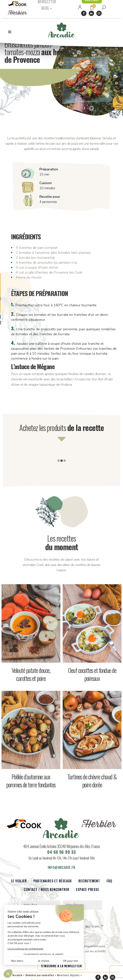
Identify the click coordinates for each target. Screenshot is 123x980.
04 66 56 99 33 (61, 854)
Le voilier (19, 883)
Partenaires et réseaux (53, 883)
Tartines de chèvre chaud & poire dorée (92, 781)
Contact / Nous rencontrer (47, 892)
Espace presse (87, 892)
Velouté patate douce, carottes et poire (31, 674)
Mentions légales (68, 977)
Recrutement (89, 883)
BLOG (45, 8)
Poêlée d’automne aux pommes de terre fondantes (31, 781)
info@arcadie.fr (62, 870)
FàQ (109, 883)
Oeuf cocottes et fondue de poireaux (92, 674)
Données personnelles (40, 977)
